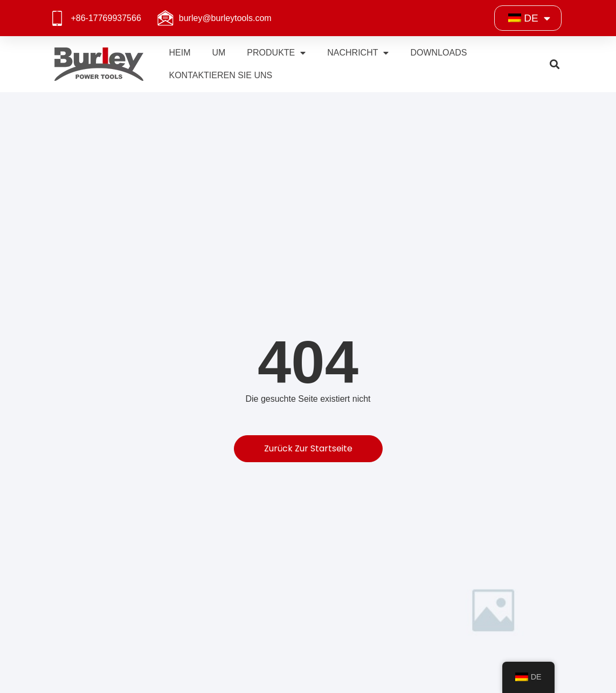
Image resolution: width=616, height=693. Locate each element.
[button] (555, 64)
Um (219, 53)
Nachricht (358, 53)
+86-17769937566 (106, 18)
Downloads (438, 53)
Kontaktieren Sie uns (220, 75)
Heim (179, 53)
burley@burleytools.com (225, 18)
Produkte (276, 53)
